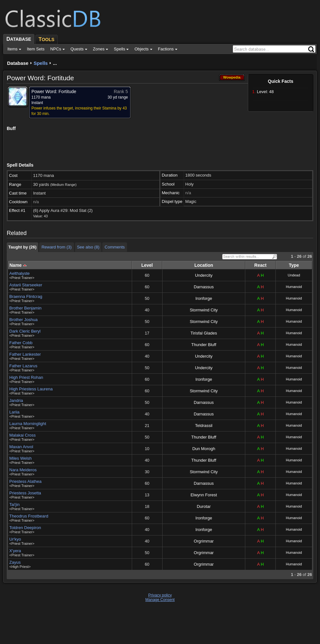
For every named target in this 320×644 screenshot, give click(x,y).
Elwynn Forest (204, 495)
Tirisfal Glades (204, 333)
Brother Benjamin (25, 308)
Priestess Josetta (25, 493)
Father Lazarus (23, 366)
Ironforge (204, 298)
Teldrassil (204, 426)
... (55, 63)
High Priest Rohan (26, 377)
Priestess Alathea (25, 481)
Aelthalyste (20, 273)
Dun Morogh (204, 449)
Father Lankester (25, 354)
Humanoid (294, 287)
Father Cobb (21, 343)
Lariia (14, 412)
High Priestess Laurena (31, 389)
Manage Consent (160, 600)
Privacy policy (160, 595)
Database (18, 63)
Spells (41, 63)
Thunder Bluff (204, 345)
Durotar (204, 506)
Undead (294, 275)
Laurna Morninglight (28, 424)
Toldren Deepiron (25, 528)
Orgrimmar (204, 541)
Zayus (15, 562)
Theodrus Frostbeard (29, 516)
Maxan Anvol (21, 447)
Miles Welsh (21, 458)
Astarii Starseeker (26, 285)
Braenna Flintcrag (26, 296)
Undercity (204, 275)
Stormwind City (204, 310)
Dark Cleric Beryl (25, 331)
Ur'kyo (15, 539)
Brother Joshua (23, 320)
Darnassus (204, 287)
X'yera (15, 551)
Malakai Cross (22, 435)
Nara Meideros (23, 470)
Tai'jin (14, 505)
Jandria (16, 400)
